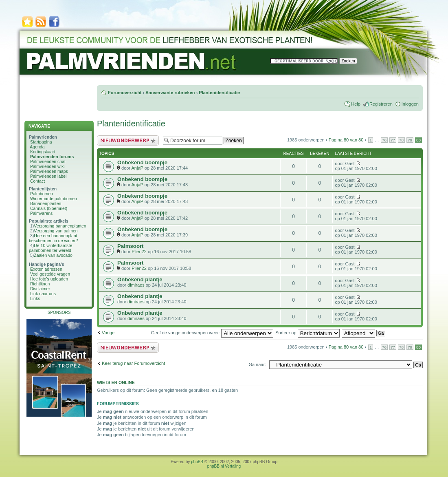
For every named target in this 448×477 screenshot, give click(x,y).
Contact (37, 181)
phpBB (197, 462)
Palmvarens (41, 213)
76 (384, 140)
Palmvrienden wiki (47, 166)
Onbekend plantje (140, 279)
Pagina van (346, 140)
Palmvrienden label (48, 176)
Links (35, 298)
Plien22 (139, 252)
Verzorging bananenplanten (60, 226)
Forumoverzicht (125, 93)
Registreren (381, 104)
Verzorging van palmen (56, 231)
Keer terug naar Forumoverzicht (133, 363)
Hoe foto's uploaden (49, 279)
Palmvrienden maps (49, 171)
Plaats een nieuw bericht (128, 140)
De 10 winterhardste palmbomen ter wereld (51, 248)
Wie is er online (116, 382)
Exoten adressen (46, 269)
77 (393, 140)
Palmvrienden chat (48, 161)
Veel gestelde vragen (50, 274)
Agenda (37, 147)
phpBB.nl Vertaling (224, 466)
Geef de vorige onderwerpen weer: (212, 333)
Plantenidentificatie (219, 93)
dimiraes (136, 285)
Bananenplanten (46, 203)
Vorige (108, 333)
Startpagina (41, 142)
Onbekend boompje (142, 162)
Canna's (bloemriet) (49, 208)
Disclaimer (40, 289)
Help (356, 104)
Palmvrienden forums (52, 157)
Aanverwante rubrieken (170, 93)
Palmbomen (42, 194)
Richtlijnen (40, 284)
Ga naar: (257, 364)
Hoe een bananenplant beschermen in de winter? (53, 238)
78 (401, 140)
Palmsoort (131, 246)
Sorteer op (307, 333)
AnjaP (137, 168)
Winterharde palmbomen (54, 199)
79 (410, 140)
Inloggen (410, 104)
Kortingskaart (43, 152)
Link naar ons (43, 294)
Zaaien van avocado (53, 255)
